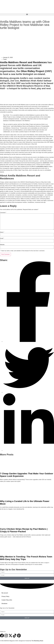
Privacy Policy (5, 596)
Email (2, 238)
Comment (3, 213)
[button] (27, 14)
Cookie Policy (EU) (7, 600)
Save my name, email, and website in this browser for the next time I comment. (23, 251)
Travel (5, 59)
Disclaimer (4, 604)
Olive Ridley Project (32, 71)
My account (5, 593)
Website (2, 245)
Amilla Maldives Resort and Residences (23, 62)
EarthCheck (46, 163)
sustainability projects (42, 166)
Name (2, 232)
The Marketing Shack (37, 641)
